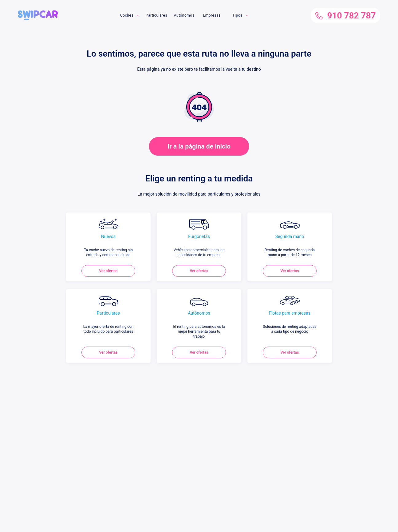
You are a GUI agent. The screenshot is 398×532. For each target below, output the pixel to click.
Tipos (237, 15)
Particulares (156, 15)
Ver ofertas (108, 271)
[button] (38, 13)
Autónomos (184, 15)
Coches (127, 15)
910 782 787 (346, 16)
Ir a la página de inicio (199, 146)
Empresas (212, 15)
